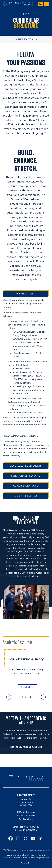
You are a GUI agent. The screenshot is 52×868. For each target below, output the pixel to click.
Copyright (45, 858)
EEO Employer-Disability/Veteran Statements (26, 855)
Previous (9, 697)
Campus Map (26, 805)
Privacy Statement (12, 858)
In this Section (24, 39)
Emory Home (26, 802)
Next (43, 697)
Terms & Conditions (30, 858)
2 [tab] (26, 697)
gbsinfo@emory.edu (29, 827)
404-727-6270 (30, 831)
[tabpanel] (26, 670)
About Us (26, 799)
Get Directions (26, 819)
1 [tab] (21, 697)
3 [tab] (31, 697)
